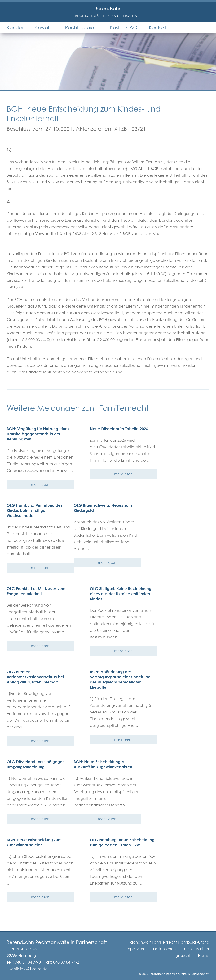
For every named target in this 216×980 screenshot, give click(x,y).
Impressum (135, 949)
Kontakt (158, 27)
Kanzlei (15, 27)
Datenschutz (165, 949)
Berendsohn (108, 8)
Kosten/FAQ (124, 27)
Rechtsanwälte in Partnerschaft (108, 16)
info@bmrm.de (34, 969)
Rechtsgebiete (82, 27)
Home (204, 956)
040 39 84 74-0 (28, 962)
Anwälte (44, 27)
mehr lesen (40, 484)
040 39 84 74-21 (67, 962)
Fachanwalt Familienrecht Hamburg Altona (169, 942)
